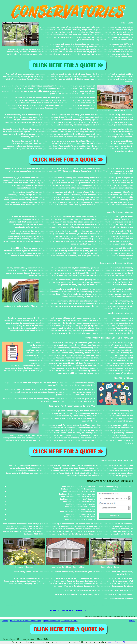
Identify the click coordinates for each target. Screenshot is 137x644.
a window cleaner (48, 526)
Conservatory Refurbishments (113, 581)
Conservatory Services (65, 579)
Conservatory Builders (111, 584)
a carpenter (105, 526)
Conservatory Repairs (64, 581)
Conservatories (85, 579)
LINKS (130, 23)
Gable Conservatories (30, 579)
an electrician (78, 526)
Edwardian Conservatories (86, 584)
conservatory (20, 268)
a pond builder (89, 534)
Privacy (132, 621)
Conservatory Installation (107, 579)
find (16, 466)
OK (124, 642)
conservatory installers (115, 343)
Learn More (113, 642)
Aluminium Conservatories (60, 584)
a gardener (63, 534)
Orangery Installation (87, 581)
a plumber (38, 531)
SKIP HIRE (39, 534)
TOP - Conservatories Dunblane (118, 599)
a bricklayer (56, 529)
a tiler (32, 529)
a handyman (112, 529)
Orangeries (47, 579)
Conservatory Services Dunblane (110, 481)
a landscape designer (120, 531)
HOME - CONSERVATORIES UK (68, 611)
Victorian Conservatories (39, 581)
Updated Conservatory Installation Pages (61, 621)
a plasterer (90, 531)
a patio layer (63, 531)
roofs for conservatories (78, 358)
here (130, 476)
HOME (123, 23)
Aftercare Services (73, 586)
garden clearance (84, 529)
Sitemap (5, 621)
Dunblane (59, 192)
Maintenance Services (122, 586)
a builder (115, 534)
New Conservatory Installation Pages (26, 621)
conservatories (60, 35)
